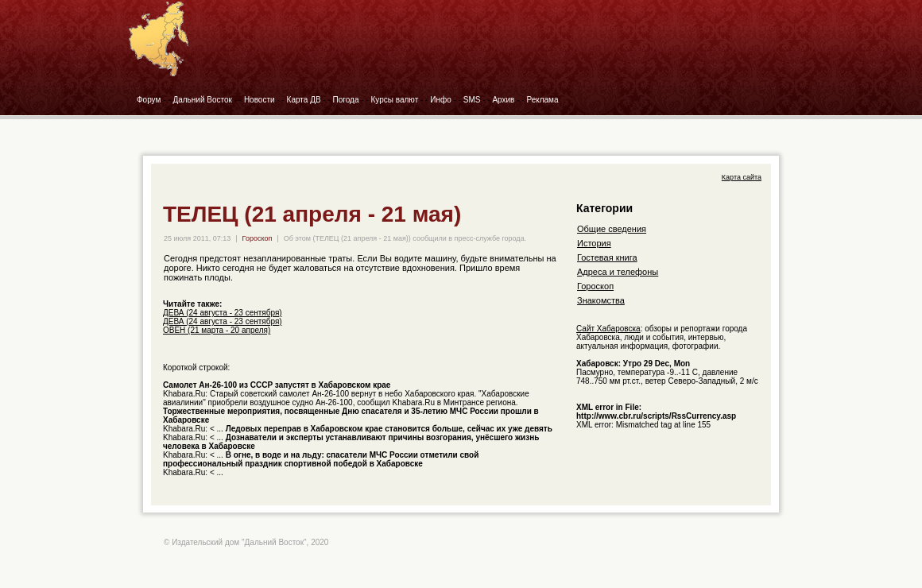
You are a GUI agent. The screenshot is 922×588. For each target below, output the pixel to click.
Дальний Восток (202, 100)
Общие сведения (612, 229)
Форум (149, 100)
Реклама (542, 100)
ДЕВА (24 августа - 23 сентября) (223, 313)
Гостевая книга (607, 257)
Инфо (441, 100)
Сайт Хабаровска (608, 329)
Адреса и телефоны (618, 272)
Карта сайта (742, 177)
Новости (260, 100)
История (594, 243)
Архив (503, 100)
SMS (472, 100)
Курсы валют (395, 100)
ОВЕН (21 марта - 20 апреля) (217, 330)
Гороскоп (258, 238)
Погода (346, 100)
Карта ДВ (304, 100)
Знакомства (601, 300)
